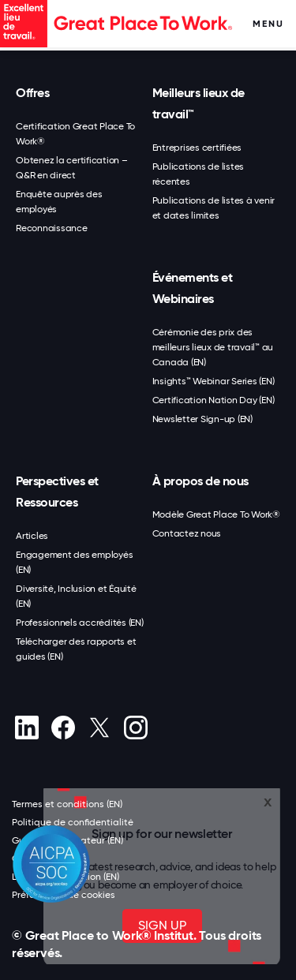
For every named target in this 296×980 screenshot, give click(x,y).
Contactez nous (187, 533)
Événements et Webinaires (193, 288)
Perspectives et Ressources (57, 492)
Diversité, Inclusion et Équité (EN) (76, 596)
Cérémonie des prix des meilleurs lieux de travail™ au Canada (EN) (213, 347)
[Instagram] (135, 728)
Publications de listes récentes (199, 174)
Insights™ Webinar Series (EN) (214, 381)
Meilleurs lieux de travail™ (199, 103)
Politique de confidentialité (73, 822)
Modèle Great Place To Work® (216, 514)
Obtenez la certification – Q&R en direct (72, 168)
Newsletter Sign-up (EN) (202, 419)
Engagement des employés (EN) (74, 562)
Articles (32, 536)
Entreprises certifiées (197, 148)
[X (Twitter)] (99, 728)
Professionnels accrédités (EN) (80, 623)
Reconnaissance (52, 228)
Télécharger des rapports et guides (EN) (76, 649)
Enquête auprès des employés (59, 202)
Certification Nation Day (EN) (214, 400)
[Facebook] (63, 728)
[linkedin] (26, 728)
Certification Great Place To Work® (75, 134)
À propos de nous (200, 481)
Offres (32, 93)
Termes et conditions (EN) (67, 804)
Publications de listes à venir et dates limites (214, 208)
